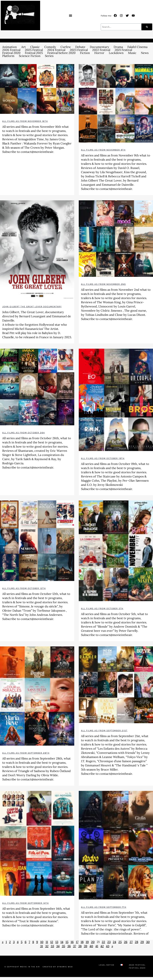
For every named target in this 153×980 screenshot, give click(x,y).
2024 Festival (56, 50)
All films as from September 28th (26, 753)
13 (57, 942)
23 (109, 942)
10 (42, 942)
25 (120, 942)
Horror (99, 53)
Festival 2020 (11, 53)
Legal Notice (107, 965)
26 (126, 942)
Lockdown (116, 53)
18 (82, 942)
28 (137, 942)
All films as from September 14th (26, 903)
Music (132, 53)
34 (58, 946)
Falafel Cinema (137, 47)
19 (87, 942)
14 (62, 942)
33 (52, 946)
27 (131, 942)
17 (77, 942)
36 (69, 946)
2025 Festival (34, 50)
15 (67, 942)
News (145, 53)
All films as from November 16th (25, 121)
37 (75, 946)
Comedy (50, 47)
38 (80, 946)
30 (148, 942)
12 (52, 942)
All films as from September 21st (104, 731)
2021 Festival (123, 50)
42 (102, 946)
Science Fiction (30, 56)
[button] (70, 15)
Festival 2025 (34, 53)
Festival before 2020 (61, 53)
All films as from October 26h (24, 433)
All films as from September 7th (104, 907)
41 (97, 946)
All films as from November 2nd (103, 284)
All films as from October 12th (24, 588)
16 (72, 942)
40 (91, 946)
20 (93, 942)
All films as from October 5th (102, 608)
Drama (118, 47)
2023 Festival (79, 50)
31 (42, 946)
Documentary (99, 47)
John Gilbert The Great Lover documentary (32, 307)
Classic (35, 47)
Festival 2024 (137, 968)
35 (63, 946)
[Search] (147, 27)
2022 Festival (101, 50)
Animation (10, 47)
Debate (80, 47)
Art (24, 47)
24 (115, 942)
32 (47, 946)
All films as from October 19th (103, 458)
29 (142, 942)
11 (47, 942)
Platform (8, 56)
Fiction (85, 53)
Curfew (66, 47)
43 (108, 946)
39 (86, 946)
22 (103, 942)
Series (49, 56)
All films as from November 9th (103, 150)
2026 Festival (11, 50)
